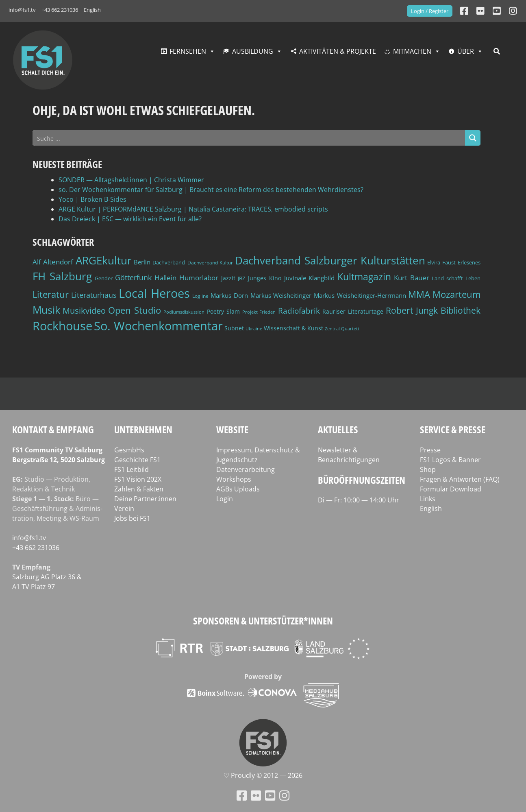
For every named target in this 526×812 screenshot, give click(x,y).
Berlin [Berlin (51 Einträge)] (142, 262)
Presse (430, 450)
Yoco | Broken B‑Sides (92, 199)
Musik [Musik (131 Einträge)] (46, 310)
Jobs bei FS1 (132, 518)
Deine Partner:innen (145, 499)
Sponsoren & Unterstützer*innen (263, 621)
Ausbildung (253, 51)
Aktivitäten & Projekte (338, 51)
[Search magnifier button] (473, 138)
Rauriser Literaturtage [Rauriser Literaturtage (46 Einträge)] (353, 311)
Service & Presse (453, 429)
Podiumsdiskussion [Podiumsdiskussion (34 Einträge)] (184, 312)
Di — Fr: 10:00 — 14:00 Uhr (359, 500)
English (92, 10)
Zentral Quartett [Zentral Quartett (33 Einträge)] (342, 329)
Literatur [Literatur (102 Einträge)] (51, 294)
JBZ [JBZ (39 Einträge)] (241, 278)
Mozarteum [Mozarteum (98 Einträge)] (456, 294)
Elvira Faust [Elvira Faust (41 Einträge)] (441, 262)
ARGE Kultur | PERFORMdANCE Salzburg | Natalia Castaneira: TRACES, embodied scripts (193, 209)
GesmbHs (129, 450)
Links (428, 499)
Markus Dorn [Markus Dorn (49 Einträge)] (229, 295)
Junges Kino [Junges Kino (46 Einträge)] (265, 278)
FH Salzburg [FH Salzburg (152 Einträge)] (62, 276)
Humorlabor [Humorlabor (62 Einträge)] (199, 278)
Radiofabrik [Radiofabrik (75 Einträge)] (299, 311)
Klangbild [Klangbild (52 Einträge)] (322, 278)
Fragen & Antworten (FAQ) (460, 479)
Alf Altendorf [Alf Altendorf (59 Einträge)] (53, 262)
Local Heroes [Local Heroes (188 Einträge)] (154, 293)
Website (232, 429)
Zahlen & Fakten (139, 489)
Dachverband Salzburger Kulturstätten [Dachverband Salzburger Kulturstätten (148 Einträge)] (330, 260)
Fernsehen (188, 51)
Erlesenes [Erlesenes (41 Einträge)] (469, 262)
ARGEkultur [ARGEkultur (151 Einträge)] (104, 260)
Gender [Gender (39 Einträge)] (104, 278)
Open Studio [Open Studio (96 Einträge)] (135, 310)
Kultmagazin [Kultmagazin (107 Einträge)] (364, 277)
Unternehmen (143, 429)
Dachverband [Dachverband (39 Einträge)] (169, 263)
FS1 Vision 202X (138, 479)
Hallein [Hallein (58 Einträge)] (165, 278)
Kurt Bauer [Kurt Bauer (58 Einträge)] (412, 278)
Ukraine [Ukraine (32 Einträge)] (254, 329)
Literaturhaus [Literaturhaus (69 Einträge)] (94, 295)
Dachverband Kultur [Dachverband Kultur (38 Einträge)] (210, 263)
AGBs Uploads (238, 489)
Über (466, 51)
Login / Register (430, 11)
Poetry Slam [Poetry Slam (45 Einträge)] (223, 311)
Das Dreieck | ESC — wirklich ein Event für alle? (130, 219)
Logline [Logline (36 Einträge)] (200, 296)
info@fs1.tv (22, 10)
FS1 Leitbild (131, 469)
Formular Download (451, 489)
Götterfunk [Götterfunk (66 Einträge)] (133, 277)
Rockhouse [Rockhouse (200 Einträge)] (62, 326)
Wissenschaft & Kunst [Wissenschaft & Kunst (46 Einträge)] (293, 328)
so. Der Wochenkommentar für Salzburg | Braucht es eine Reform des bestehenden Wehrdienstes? (211, 190)
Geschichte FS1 (137, 460)
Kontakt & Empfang (53, 429)
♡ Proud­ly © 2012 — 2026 (263, 775)
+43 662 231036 (60, 10)
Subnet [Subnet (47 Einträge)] (234, 328)
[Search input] (249, 138)
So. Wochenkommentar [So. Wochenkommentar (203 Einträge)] (158, 326)
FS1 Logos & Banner (450, 460)
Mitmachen (412, 51)
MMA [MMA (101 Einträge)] (419, 294)
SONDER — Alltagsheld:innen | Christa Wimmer (131, 180)
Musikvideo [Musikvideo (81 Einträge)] (84, 311)
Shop (428, 469)
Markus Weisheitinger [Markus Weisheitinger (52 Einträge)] (281, 296)
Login (225, 499)
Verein (124, 509)
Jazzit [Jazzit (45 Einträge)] (228, 278)
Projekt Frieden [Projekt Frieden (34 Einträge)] (259, 312)
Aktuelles (338, 429)
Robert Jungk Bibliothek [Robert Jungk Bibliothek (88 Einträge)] (433, 310)
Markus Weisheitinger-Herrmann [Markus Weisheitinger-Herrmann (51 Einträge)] (360, 296)
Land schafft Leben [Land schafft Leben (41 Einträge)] (456, 278)
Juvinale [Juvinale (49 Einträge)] (295, 278)
